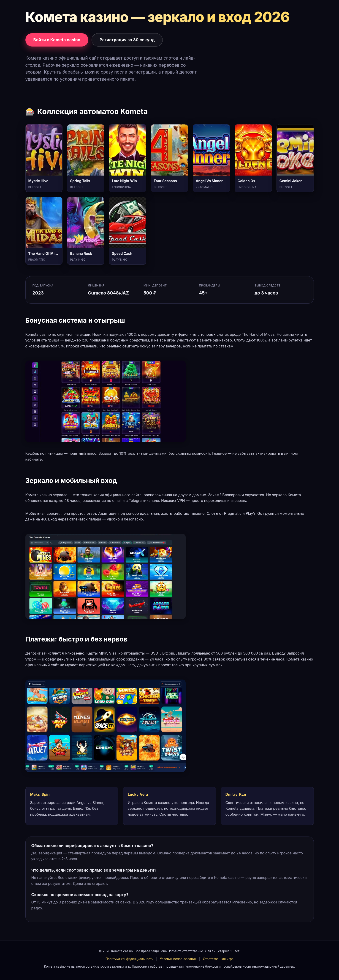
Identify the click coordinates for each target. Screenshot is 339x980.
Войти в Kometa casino (57, 40)
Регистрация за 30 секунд (127, 40)
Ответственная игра (218, 959)
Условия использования (178, 959)
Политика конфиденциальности (130, 959)
